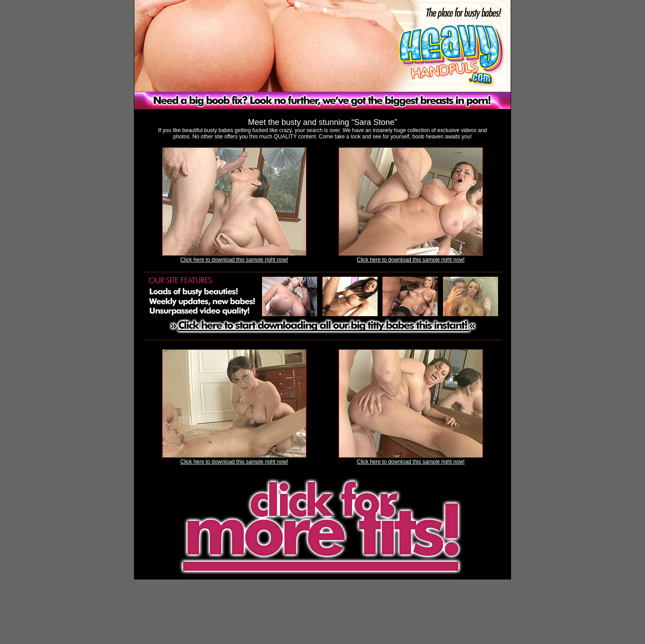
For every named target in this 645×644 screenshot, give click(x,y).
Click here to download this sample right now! (234, 260)
